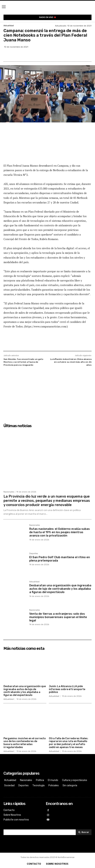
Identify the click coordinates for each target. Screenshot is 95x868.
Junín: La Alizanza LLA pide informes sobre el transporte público (67, 689)
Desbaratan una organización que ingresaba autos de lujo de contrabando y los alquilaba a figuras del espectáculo (60, 589)
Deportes (34, 554)
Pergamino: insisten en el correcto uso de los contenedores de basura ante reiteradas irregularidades (25, 743)
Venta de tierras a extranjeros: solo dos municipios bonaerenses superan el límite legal (58, 617)
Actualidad (9, 26)
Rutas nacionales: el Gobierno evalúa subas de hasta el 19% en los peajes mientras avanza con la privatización (60, 532)
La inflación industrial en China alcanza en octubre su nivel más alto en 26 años (71, 362)
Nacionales (9, 492)
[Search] (84, 832)
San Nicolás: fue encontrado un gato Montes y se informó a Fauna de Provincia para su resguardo (23, 362)
